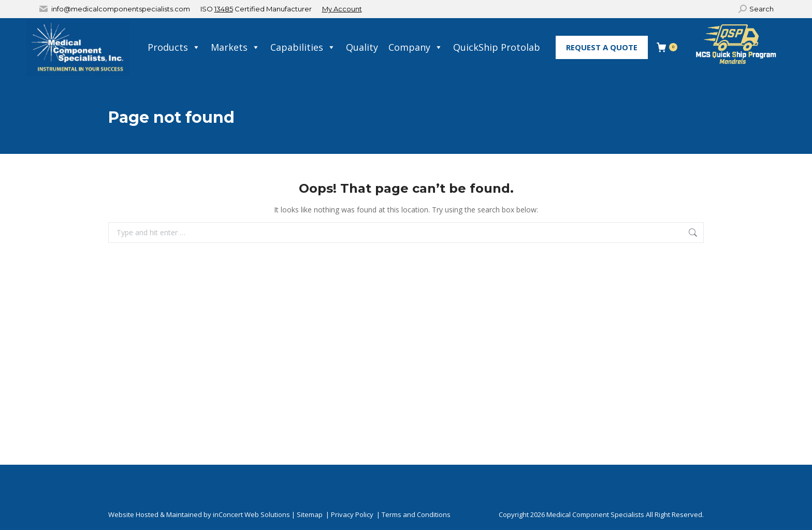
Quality (362, 47)
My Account (342, 9)
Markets (235, 47)
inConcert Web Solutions (251, 514)
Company (416, 47)
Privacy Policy (352, 514)
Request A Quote (602, 47)
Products (174, 47)
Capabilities (303, 47)
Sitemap (310, 514)
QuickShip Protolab (497, 47)
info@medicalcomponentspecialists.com (121, 9)
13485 (224, 9)
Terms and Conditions (416, 514)
